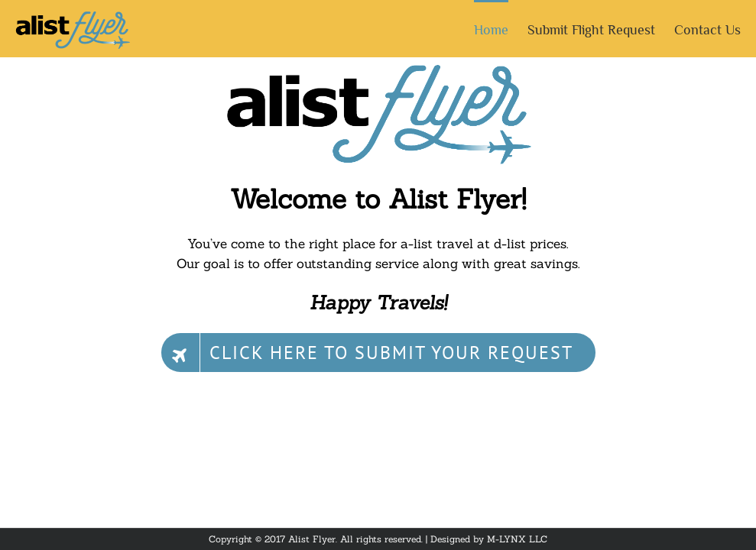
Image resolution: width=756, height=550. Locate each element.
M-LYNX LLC (517, 539)
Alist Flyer (312, 539)
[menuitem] (501, 29)
